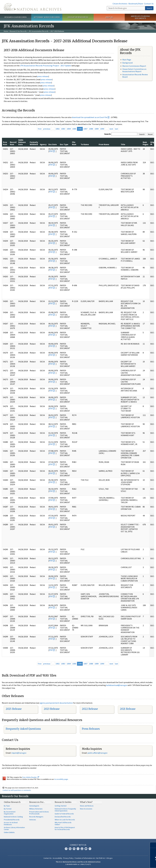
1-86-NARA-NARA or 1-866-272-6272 (78, 864)
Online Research (12, 802)
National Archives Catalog (13, 817)
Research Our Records (16, 17)
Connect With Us (78, 845)
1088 (91, 129)
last (117, 129)
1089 (97, 129)
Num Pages (146, 143)
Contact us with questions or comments (17, 790)
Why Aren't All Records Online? (63, 823)
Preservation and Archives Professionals (39, 813)
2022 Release (90, 709)
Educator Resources (78, 17)
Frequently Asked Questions (23, 729)
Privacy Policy (68, 858)
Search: (108, 134)
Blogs (86, 849)
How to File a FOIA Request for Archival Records (65, 828)
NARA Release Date (22, 142)
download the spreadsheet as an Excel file (90, 117)
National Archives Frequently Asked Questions (65, 810)
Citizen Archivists (120, 4)
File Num (74, 143)
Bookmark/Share (136, 4)
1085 (74, 129)
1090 (102, 129)
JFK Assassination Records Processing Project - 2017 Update (46, 66)
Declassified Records (63, 817)
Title (123, 144)
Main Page (127, 60)
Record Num (13, 143)
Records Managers (36, 817)
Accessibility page (61, 779)
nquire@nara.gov (19, 753)
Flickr (90, 849)
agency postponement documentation (56, 703)
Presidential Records (12, 820)
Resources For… (37, 802)
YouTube (82, 849)
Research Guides (63, 802)
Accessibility (57, 858)
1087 (85, 129)
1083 (63, 129)
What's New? (86, 802)
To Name (85, 144)
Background (127, 63)
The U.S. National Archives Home (32, 7)
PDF (51, 151)
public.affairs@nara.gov (97, 753)
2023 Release (52, 709)
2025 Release (14, 709)
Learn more (134, 864)
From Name (104, 144)
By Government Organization (10, 813)
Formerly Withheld (34, 143)
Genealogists (34, 806)
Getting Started (61, 806)
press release (43, 76)
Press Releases (91, 729)
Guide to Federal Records (64, 814)
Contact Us (149, 4)
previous (47, 129)
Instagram (74, 849)
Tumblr (78, 849)
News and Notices (87, 806)
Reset (150, 134)
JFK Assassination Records (38, 31)
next (111, 129)
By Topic (7, 806)
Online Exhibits (9, 832)
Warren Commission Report (134, 66)
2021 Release (128, 709)
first (40, 129)
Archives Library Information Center (14, 828)
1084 (69, 129)
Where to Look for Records (65, 820)
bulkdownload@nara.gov (117, 685)
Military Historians (36, 809)
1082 (58, 129)
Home (6, 31)
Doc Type (64, 144)
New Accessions (86, 809)
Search (149, 8)
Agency (43, 144)
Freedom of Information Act (85, 858)
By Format (8, 809)
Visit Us (109, 17)
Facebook (66, 849)
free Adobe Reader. (31, 777)
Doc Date (53, 144)
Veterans (33, 820)
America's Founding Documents (140, 17)
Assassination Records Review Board (135, 76)
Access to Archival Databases (11, 823)
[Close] (153, 845)
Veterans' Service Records (47, 17)
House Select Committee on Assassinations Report (134, 70)
